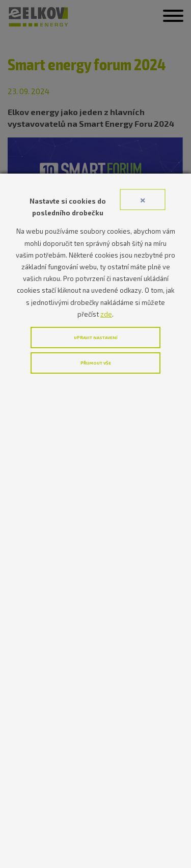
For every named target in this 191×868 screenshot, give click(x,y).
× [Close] (143, 199)
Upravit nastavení (96, 338)
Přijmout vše (96, 363)
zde (106, 314)
